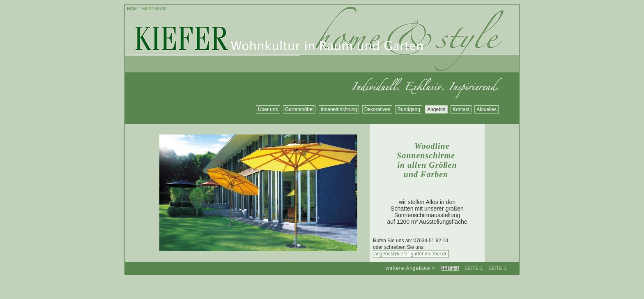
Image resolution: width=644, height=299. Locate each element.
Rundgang (408, 109)
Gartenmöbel (299, 109)
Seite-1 (450, 268)
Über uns (268, 109)
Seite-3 (498, 268)
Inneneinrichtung (339, 109)
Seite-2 (474, 268)
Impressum (154, 9)
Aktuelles (486, 109)
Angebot (436, 109)
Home (133, 9)
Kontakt (461, 109)
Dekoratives (377, 109)
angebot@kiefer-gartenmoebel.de (411, 254)
